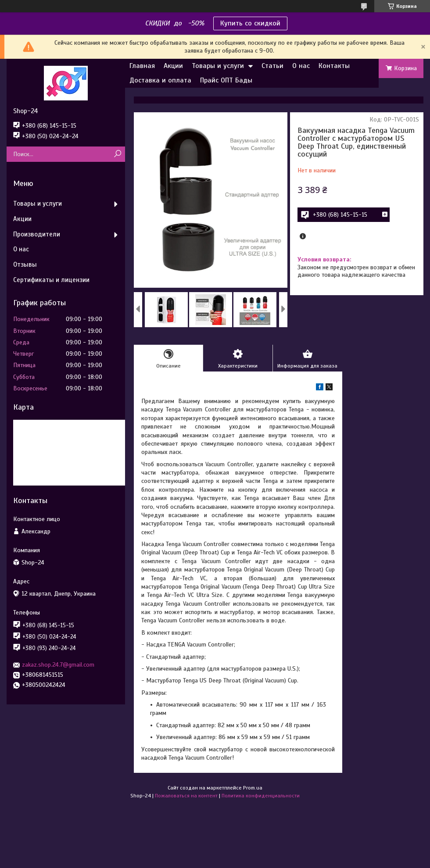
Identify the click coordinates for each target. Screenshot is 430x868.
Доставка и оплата (160, 80)
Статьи (272, 66)
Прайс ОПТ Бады (226, 80)
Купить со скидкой (250, 23)
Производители (37, 234)
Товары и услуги (218, 66)
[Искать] (117, 154)
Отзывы (25, 264)
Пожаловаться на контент (186, 796)
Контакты (334, 66)
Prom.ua (253, 788)
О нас (301, 66)
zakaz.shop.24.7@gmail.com (58, 665)
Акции (173, 66)
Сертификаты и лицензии (51, 280)
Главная (142, 66)
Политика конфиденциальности (261, 796)
